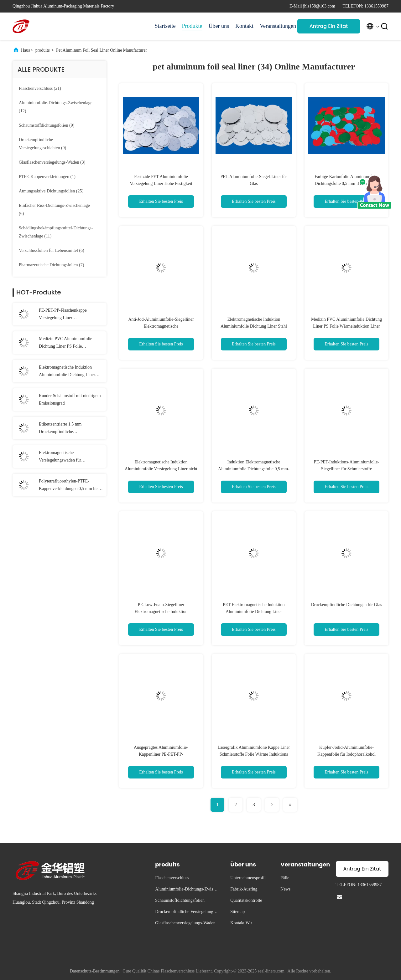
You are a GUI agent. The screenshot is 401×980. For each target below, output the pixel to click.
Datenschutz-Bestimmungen (95, 971)
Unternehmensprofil (248, 878)
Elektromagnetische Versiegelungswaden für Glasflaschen (60, 457)
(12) (56, 107)
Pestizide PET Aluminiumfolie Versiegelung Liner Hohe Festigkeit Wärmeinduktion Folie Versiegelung (161, 184)
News (285, 889)
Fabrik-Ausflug (244, 889)
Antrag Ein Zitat (329, 26)
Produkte (192, 26)
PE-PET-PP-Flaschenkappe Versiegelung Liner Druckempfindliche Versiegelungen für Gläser (70, 315)
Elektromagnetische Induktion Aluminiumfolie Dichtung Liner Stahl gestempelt (67, 372)
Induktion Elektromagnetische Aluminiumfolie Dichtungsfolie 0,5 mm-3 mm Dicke (254, 469)
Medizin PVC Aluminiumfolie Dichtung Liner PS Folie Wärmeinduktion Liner (65, 343)
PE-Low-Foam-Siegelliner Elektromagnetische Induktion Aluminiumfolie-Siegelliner (161, 612)
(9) (47, 125)
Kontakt (244, 26)
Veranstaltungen (275, 26)
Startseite (165, 26)
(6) (54, 209)
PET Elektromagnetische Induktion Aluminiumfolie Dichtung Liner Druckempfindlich (254, 612)
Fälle (285, 878)
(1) (47, 177)
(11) (56, 232)
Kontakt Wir (241, 923)
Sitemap (237, 912)
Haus (26, 50)
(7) (51, 265)
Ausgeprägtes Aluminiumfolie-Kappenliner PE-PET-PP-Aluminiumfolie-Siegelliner (161, 754)
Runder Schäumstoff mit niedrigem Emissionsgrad (70, 399)
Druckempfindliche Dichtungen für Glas (347, 605)
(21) (40, 88)
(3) (52, 162)
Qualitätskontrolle (246, 900)
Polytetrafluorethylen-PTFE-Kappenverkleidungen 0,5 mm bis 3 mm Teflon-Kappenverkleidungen (70, 486)
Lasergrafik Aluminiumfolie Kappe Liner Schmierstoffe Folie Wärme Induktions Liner (254, 754)
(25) (51, 191)
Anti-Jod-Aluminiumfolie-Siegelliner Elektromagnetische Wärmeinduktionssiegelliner (161, 326)
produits (43, 50)
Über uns (219, 26)
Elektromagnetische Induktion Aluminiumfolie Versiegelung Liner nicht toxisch (161, 469)
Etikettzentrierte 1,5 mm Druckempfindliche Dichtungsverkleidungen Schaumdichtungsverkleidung (65, 429)
